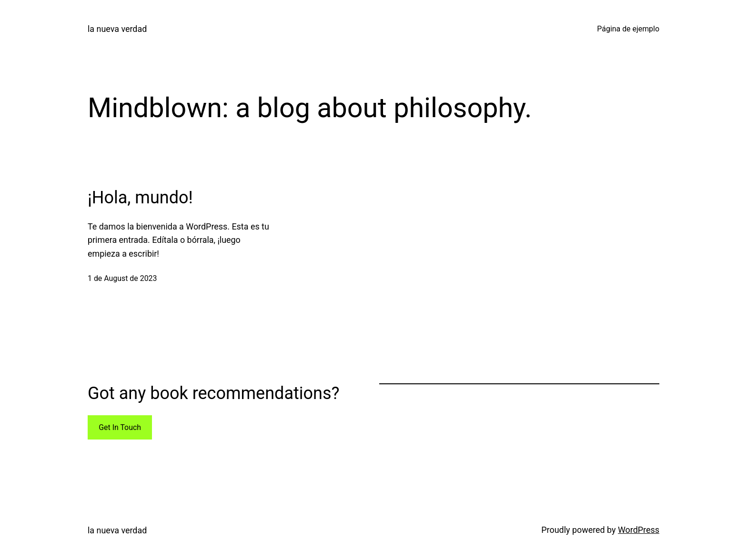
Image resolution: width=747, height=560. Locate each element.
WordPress (639, 530)
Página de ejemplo (628, 29)
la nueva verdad (117, 29)
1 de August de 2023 (122, 278)
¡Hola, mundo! (140, 198)
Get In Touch (120, 427)
